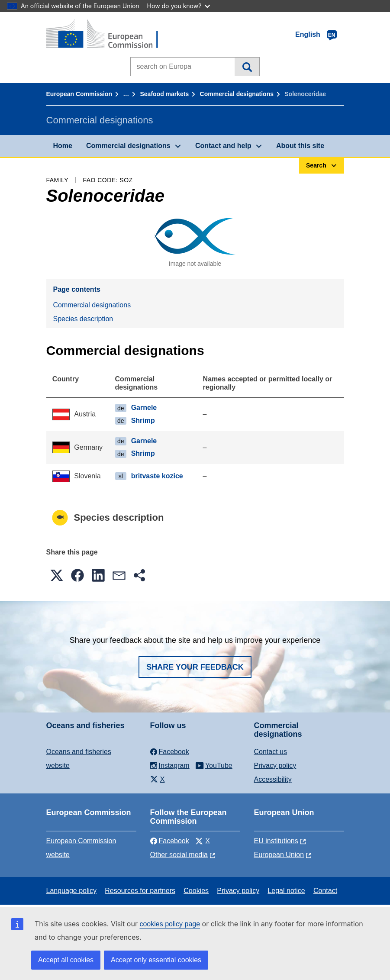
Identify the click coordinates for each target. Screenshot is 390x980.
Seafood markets (165, 94)
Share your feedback (195, 667)
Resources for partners (140, 891)
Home (63, 146)
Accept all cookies (66, 960)
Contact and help (223, 146)
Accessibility (273, 779)
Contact (325, 891)
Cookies (196, 891)
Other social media (179, 855)
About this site (300, 146)
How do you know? (179, 6)
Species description (83, 319)
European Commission (79, 94)
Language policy (72, 891)
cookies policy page (170, 924)
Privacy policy (275, 766)
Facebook (170, 841)
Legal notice (286, 891)
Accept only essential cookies (156, 960)
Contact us (271, 752)
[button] (57, 575)
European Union (279, 855)
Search (247, 67)
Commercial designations (237, 94)
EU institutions (276, 841)
